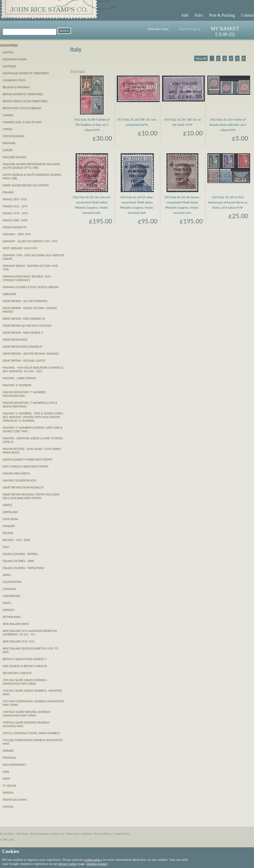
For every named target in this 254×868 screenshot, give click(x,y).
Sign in (196, 29)
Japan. (7, 575)
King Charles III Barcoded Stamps (26, 466)
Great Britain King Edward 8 (22, 347)
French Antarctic (15, 227)
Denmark (9, 143)
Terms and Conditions (79, 834)
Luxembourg (12, 596)
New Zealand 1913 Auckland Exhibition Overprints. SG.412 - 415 (30, 633)
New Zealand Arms (16, 624)
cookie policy (93, 860)
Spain (6, 779)
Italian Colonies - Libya (18, 561)
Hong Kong (10, 519)
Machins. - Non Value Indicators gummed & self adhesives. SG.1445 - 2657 (33, 369)
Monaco (9, 610)
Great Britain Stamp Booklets (23, 487)
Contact (248, 15)
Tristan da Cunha (15, 800)
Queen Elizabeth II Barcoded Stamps (27, 459)
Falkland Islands (14, 157)
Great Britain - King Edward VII (24, 319)
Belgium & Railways (16, 87)
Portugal (9, 758)
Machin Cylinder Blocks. (20, 480)
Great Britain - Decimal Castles (24, 361)
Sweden (8, 793)
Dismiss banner (97, 864)
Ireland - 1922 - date (16, 540)
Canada (8, 115)
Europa (8, 150)
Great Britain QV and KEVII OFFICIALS (27, 326)
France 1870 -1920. (15, 199)
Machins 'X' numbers (17, 385)
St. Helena (9, 786)
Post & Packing (222, 15)
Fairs (199, 15)
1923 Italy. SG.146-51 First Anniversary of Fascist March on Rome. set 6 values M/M (228, 202)
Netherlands (12, 617)
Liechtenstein (12, 582)
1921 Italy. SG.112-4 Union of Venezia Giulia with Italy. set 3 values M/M (228, 125)
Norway (8, 751)
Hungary (9, 526)
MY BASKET (225, 29)
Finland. (8, 192)
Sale (185, 15)
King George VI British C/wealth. (25, 666)
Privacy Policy (103, 834)
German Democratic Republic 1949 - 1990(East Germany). (27, 278)
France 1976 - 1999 (15, 213)
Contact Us (57, 834)
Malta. (7, 603)
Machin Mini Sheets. (16, 473)
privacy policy (68, 864)
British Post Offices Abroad (22, 108)
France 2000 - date (15, 220)
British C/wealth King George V (24, 659)
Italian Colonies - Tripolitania (23, 568)
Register (184, 29)
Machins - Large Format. (20, 378)
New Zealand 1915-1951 (19, 641)
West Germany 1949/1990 (20, 248)
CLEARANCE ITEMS (14, 80)
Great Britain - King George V (23, 333)
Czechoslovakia (14, 136)
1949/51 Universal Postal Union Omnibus (31, 733)
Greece (7, 505)
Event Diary (7, 834)
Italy (6, 547)
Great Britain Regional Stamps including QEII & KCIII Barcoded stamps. (31, 496)
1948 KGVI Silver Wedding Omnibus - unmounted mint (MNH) (27, 714)
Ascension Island (14, 59)
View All (201, 58)
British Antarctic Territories (23, 94)
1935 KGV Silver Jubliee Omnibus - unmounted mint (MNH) (25, 682)
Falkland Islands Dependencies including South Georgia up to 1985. (31, 166)
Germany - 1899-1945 (17, 234)
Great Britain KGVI (15, 340)
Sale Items (22, 834)
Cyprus (7, 129)
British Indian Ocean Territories (25, 101)
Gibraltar (9, 294)
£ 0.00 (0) (225, 34)
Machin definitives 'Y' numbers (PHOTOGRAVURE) (24, 394)
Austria (8, 52)
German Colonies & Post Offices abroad (31, 287)
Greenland (10, 512)
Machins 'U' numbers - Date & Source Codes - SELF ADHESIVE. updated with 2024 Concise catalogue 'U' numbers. (33, 417)
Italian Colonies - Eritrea (20, 554)
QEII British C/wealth (17, 673)
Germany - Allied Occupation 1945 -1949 (30, 241)
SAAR (6, 772)
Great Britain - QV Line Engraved (25, 301)
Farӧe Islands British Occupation (26, 185)
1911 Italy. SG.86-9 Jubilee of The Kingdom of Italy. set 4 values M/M (92, 125)
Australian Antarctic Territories (26, 73)
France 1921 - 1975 (15, 206)
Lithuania (9, 589)
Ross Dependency (14, 765)
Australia (9, 66)
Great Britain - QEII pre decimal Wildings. (31, 354)
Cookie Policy (121, 834)
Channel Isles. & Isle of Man (22, 122)
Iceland (8, 533)
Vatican (8, 807)
